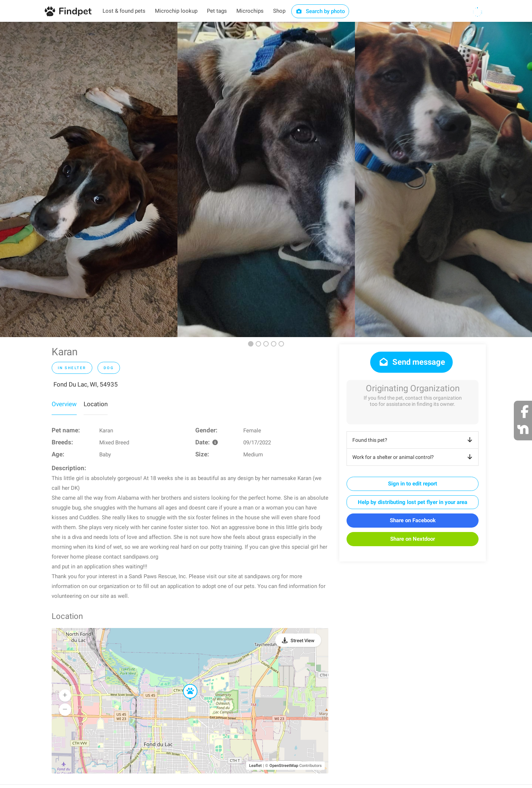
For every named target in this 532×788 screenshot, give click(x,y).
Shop (279, 11)
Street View (303, 641)
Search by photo (320, 11)
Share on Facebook (413, 520)
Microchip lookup (176, 11)
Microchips (250, 11)
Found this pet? (414, 440)
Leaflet (255, 766)
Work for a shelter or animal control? (414, 457)
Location (96, 404)
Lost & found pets (124, 11)
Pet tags (217, 11)
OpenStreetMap (284, 766)
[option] (89, 179)
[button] (185, 684)
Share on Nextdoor (413, 539)
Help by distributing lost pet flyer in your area (413, 502)
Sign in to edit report (413, 484)
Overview (64, 404)
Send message (411, 362)
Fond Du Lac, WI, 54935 (86, 384)
